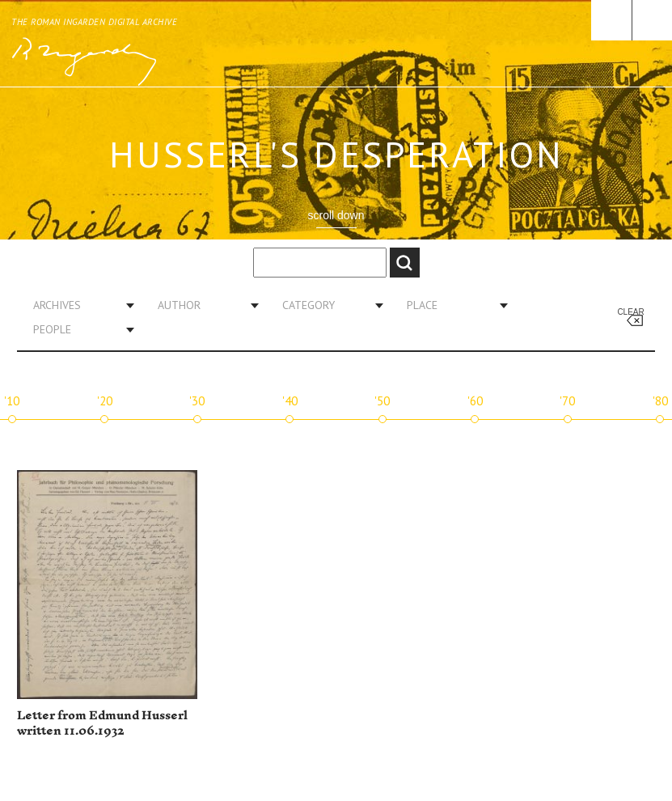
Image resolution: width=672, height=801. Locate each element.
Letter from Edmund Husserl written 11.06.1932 (102, 724)
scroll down (336, 215)
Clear (630, 312)
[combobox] (78, 305)
